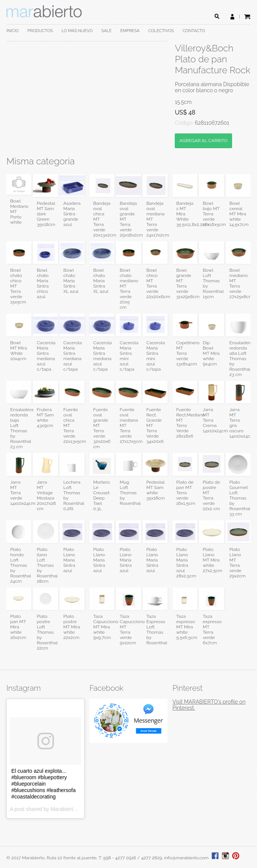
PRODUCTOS (40, 31)
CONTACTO (194, 31)
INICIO (12, 31)
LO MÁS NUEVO (77, 31)
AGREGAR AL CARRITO (203, 141)
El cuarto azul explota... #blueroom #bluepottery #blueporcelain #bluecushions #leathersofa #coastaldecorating (43, 784)
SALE (107, 31)
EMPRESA (130, 31)
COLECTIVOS (161, 31)
